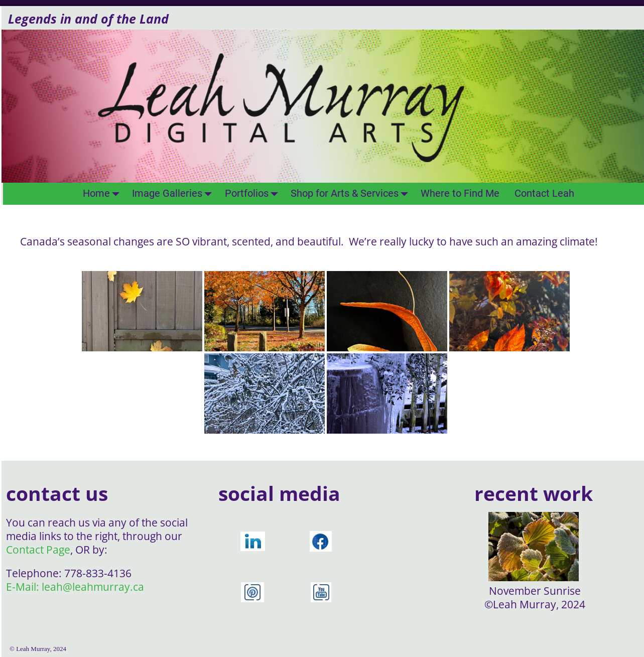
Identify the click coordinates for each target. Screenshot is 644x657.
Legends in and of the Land (88, 19)
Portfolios (254, 193)
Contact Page (38, 550)
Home (104, 193)
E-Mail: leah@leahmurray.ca (75, 587)
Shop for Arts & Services (352, 193)
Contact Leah (544, 193)
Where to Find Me (460, 193)
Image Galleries (175, 193)
